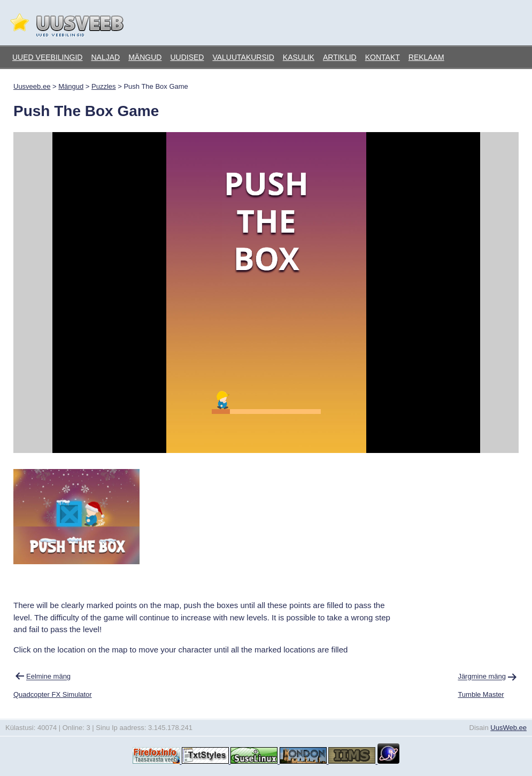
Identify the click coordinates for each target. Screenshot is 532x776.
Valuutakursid (243, 57)
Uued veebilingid (47, 57)
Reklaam (426, 57)
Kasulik (299, 57)
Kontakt (383, 57)
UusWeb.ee (508, 728)
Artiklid (340, 57)
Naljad (105, 57)
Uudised (187, 57)
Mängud (145, 57)
